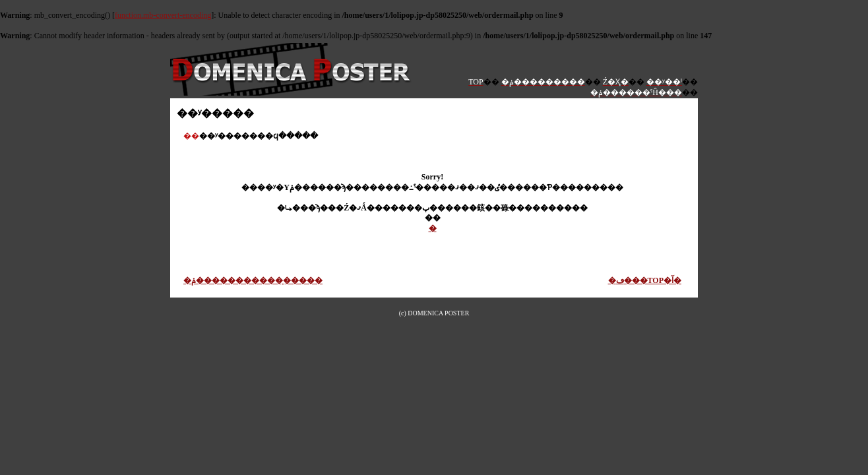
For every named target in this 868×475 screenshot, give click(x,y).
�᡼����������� (433, 228)
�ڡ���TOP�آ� (645, 280)
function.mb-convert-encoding (163, 15)
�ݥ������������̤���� (253, 280)
